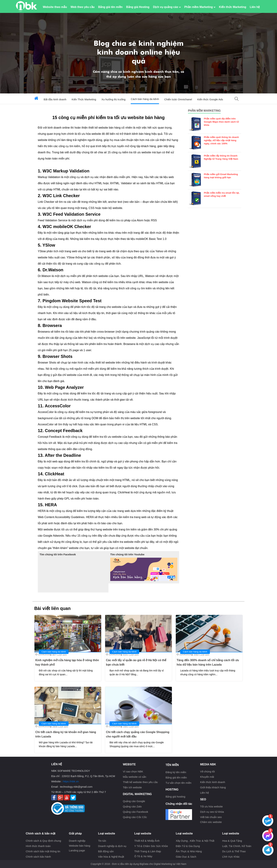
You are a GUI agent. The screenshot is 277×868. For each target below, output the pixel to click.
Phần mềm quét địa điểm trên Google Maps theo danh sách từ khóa (221, 122)
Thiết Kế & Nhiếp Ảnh (147, 841)
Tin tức (102, 841)
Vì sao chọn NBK (133, 771)
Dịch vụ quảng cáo (167, 7)
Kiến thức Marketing (232, 7)
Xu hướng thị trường (113, 99)
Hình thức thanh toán (38, 846)
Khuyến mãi (207, 777)
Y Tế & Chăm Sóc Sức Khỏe (151, 846)
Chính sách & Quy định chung (43, 841)
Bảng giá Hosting (138, 7)
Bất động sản (106, 851)
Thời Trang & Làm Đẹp (148, 851)
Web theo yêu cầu (82, 7)
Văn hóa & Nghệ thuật (111, 857)
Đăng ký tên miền (176, 772)
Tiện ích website (132, 787)
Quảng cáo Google (134, 801)
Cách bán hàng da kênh (145, 99)
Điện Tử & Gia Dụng (188, 846)
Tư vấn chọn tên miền (178, 783)
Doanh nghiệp (77, 841)
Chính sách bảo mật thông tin (43, 851)
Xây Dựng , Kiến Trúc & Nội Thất (195, 841)
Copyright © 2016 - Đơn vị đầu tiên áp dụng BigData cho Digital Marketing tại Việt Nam (138, 864)
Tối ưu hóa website (211, 806)
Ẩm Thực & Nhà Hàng (189, 851)
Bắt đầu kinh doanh (55, 99)
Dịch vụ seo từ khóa (212, 812)
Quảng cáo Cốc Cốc (135, 817)
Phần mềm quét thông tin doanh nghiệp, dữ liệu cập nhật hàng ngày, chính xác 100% (221, 140)
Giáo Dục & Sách (186, 857)
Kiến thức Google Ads (210, 99)
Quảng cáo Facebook (135, 812)
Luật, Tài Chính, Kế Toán (237, 846)
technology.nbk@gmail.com (76, 787)
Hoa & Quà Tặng (232, 841)
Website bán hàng (80, 846)
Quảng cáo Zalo (132, 806)
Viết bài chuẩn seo (211, 817)
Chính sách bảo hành (38, 857)
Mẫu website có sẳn (134, 777)
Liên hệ (255, 7)
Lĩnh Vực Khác (231, 857)
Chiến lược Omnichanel (178, 99)
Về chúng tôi (207, 771)
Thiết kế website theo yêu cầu (140, 782)
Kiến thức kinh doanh (213, 782)
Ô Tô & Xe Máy (143, 856)
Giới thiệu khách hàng (213, 787)
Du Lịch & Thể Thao (234, 851)
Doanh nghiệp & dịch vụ (112, 846)
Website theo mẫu (55, 7)
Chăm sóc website (211, 822)
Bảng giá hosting (175, 797)
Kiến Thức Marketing (84, 99)
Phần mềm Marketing (200, 7)
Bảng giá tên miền (110, 7)
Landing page (77, 850)
